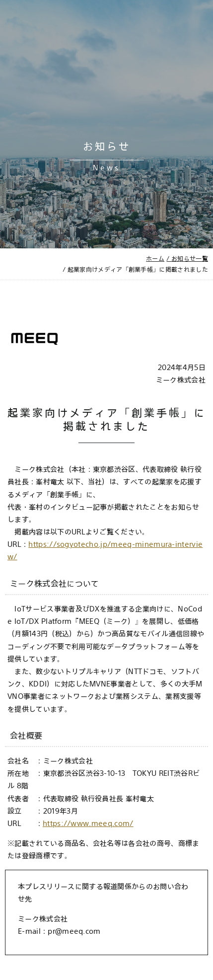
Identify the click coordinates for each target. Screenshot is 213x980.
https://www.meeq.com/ (88, 823)
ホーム (155, 258)
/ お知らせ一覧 (187, 258)
